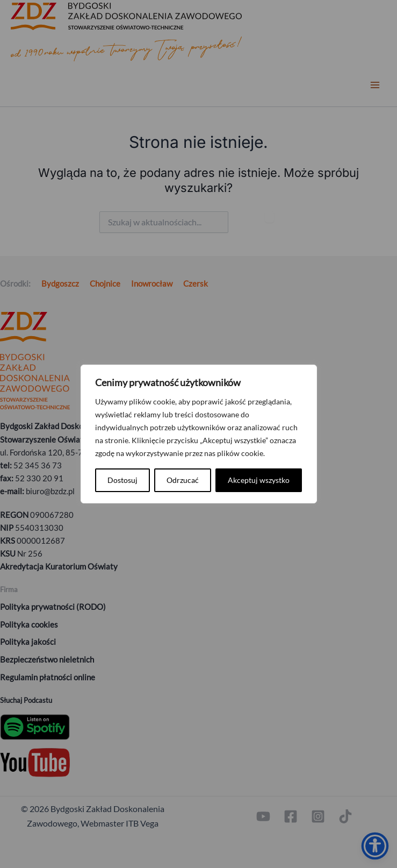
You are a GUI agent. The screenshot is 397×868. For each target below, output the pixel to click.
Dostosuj (122, 480)
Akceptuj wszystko (259, 480)
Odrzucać (183, 480)
